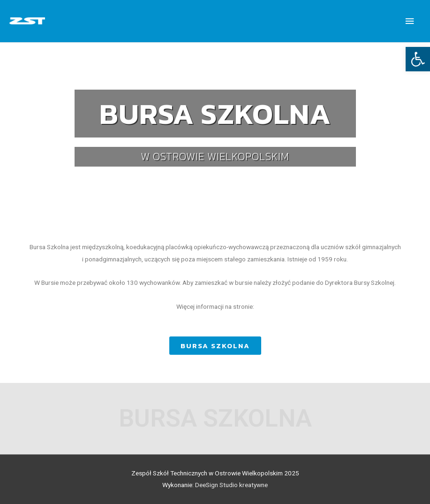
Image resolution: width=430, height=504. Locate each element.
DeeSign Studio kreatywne (231, 485)
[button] (215, 346)
